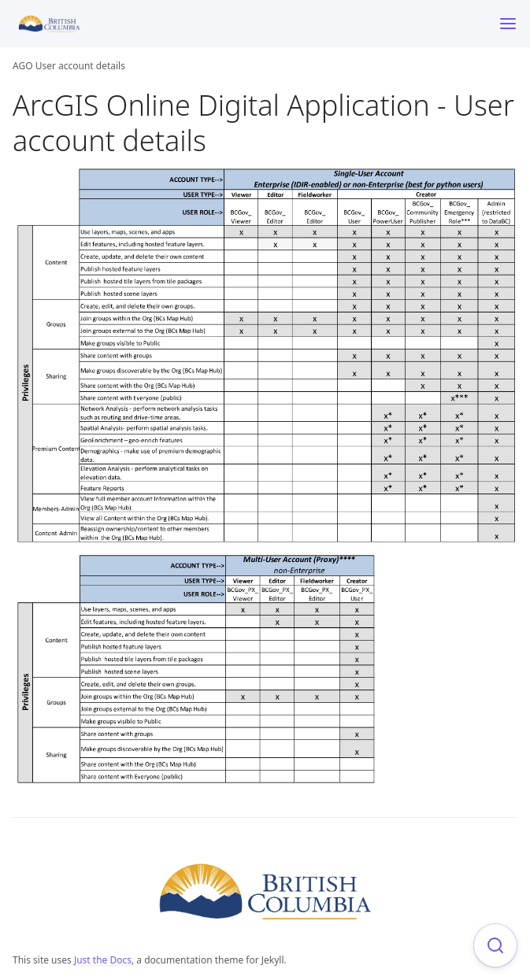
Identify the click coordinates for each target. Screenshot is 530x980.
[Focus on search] (495, 945)
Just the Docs (103, 960)
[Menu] (508, 24)
